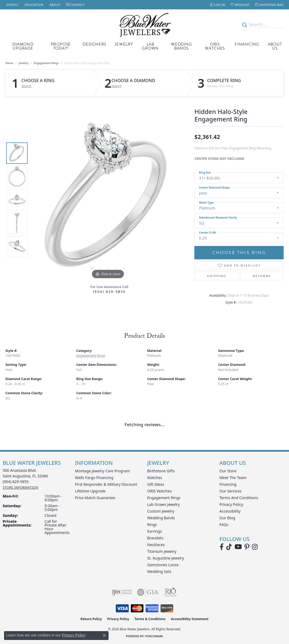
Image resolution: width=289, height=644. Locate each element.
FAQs (224, 525)
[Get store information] (21, 487)
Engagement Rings (46, 63)
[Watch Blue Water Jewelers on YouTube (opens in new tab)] (238, 547)
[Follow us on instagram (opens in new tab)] (255, 547)
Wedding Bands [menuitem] (161, 518)
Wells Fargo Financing (94, 478)
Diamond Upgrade (23, 46)
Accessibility (230, 511)
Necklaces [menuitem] (156, 545)
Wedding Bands (181, 46)
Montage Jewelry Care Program (103, 471)
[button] (218, 5)
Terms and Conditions (239, 498)
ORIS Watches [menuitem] (159, 491)
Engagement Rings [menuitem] (164, 498)
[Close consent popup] (104, 635)
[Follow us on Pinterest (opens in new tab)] (247, 547)
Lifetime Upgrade (90, 491)
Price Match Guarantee (95, 498)
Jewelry (124, 44)
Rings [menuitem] (152, 525)
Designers (95, 44)
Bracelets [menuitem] (155, 538)
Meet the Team (233, 478)
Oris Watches (215, 46)
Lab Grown (150, 46)
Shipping (217, 276)
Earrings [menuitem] (155, 531)
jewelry (23, 63)
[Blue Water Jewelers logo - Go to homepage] (145, 25)
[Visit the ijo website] (122, 592)
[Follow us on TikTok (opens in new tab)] (229, 547)
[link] (12, 5)
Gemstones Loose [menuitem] (163, 565)
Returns (262, 276)
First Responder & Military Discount (106, 484)
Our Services (231, 491)
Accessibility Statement (190, 619)
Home (9, 63)
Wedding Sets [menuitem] (159, 571)
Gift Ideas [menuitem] (156, 484)
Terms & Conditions (150, 619)
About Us (275, 46)
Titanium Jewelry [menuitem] (162, 551)
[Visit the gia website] (148, 592)
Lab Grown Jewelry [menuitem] (164, 504)
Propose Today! (61, 46)
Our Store (228, 471)
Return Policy (91, 619)
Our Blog (227, 518)
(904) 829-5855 (109, 292)
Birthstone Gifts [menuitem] (161, 471)
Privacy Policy (231, 504)
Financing (247, 44)
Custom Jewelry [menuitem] (161, 511)
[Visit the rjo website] (171, 592)
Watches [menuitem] (155, 478)
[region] (108, 200)
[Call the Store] (16, 482)
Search (27, 86)
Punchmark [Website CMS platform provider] (154, 636)
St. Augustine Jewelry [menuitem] (166, 558)
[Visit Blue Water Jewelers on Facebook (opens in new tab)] (222, 547)
